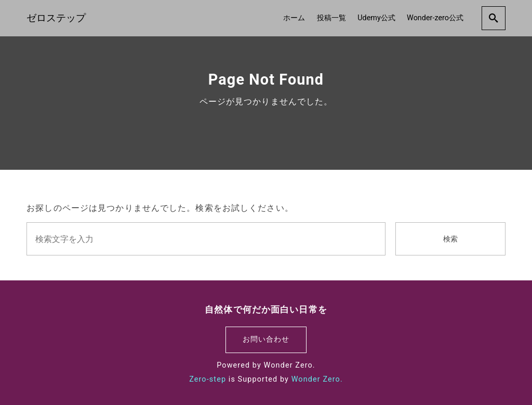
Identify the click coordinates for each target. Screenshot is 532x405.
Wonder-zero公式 (435, 18)
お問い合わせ (266, 339)
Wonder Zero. (317, 379)
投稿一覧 (331, 18)
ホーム (294, 18)
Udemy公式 (376, 18)
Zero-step (208, 379)
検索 (450, 239)
